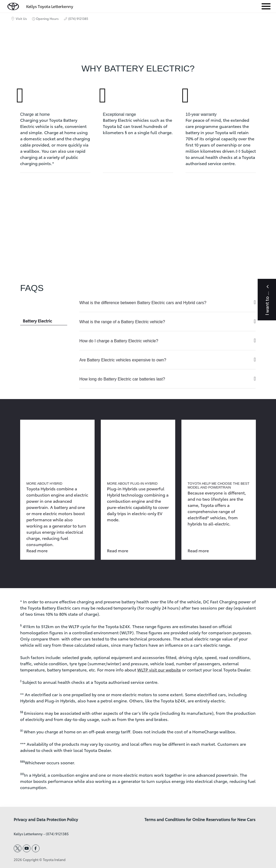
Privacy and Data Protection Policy (46, 820)
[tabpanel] (167, 341)
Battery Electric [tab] (37, 321)
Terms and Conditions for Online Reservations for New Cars (200, 820)
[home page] (13, 5)
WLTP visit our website (159, 670)
